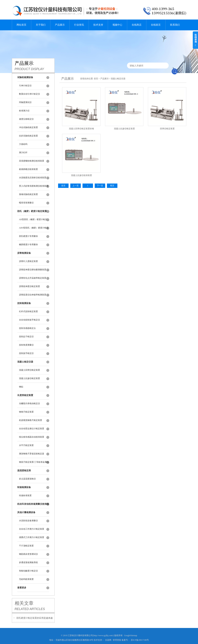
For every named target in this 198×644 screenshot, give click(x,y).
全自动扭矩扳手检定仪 (29, 320)
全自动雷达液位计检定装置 (32, 429)
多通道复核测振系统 (28, 562)
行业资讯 (79, 25)
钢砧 (21, 387)
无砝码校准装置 (26, 579)
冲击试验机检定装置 (28, 127)
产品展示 (60, 25)
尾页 (112, 186)
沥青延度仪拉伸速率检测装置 (33, 295)
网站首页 (21, 25)
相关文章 (24, 603)
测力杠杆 (23, 153)
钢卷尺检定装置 (26, 412)
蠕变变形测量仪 (26, 203)
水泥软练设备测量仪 (28, 521)
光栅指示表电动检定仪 (29, 403)
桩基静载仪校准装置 (28, 169)
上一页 (76, 186)
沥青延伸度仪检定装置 (29, 286)
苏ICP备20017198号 (140, 640)
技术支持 (98, 25)
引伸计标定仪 (25, 86)
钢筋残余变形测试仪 (28, 554)
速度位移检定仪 (26, 119)
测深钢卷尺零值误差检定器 (32, 454)
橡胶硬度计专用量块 (28, 245)
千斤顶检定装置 (26, 546)
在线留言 (156, 25)
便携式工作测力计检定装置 (32, 537)
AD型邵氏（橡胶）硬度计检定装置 (33, 221)
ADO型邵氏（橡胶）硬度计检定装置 (34, 229)
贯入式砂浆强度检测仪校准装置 (34, 186)
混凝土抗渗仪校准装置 (81, 175)
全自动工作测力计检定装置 (32, 529)
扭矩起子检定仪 (26, 337)
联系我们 (175, 25)
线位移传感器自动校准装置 (32, 437)
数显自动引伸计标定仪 (29, 94)
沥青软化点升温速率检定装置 (33, 278)
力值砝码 (23, 144)
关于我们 (41, 25)
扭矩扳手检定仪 (26, 353)
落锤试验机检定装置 (28, 194)
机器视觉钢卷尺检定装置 (31, 420)
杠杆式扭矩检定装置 (28, 311)
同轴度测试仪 (25, 102)
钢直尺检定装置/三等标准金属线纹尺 (34, 464)
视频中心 (117, 25)
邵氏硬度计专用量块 (28, 236)
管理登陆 (117, 640)
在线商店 (137, 25)
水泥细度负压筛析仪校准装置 (33, 178)
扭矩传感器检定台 (27, 328)
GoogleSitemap (131, 635)
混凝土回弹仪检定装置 (29, 370)
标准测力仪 (24, 111)
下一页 (100, 186)
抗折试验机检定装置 (28, 136)
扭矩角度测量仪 (26, 345)
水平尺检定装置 (26, 445)
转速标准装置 (25, 496)
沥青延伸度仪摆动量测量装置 (33, 270)
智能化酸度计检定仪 (28, 571)
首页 (96, 79)
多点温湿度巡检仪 (27, 479)
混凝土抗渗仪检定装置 (29, 378)
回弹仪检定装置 (167, 129)
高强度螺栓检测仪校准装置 (32, 161)
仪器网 (108, 640)
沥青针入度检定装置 (28, 261)
